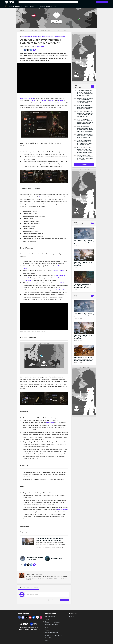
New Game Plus (61, 290)
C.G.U (47, 627)
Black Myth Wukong (36, 31)
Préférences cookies (52, 633)
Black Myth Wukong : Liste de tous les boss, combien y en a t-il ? (84, 242)
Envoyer (64, 600)
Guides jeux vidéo (27, 31)
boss (41, 197)
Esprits (44, 101)
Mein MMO (73, 617)
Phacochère (50, 423)
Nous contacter (50, 617)
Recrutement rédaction (52, 622)
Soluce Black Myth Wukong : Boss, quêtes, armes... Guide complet (56, 31)
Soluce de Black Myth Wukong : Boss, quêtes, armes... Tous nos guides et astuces (42, 36)
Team (47, 619)
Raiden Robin (40, 46)
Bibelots (61, 101)
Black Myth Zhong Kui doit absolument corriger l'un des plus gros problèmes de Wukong (85, 107)
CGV (47, 641)
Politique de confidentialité (53, 635)
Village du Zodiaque (59, 271)
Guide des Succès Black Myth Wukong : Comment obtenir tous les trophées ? (49, 539)
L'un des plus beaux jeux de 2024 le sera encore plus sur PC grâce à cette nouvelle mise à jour (85, 136)
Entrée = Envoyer (54, 600)
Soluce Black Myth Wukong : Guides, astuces (35, 559)
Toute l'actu (84, 164)
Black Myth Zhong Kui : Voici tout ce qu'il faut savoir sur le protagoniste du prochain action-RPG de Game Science (85, 100)
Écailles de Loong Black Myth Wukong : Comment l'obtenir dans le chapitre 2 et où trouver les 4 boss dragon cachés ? (85, 142)
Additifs (52, 101)
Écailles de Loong (57, 559)
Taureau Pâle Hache (61, 283)
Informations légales (52, 625)
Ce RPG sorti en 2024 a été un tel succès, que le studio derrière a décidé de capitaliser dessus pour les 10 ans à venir (85, 114)
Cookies (48, 630)
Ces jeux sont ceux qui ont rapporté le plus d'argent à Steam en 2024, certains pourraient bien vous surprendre (85, 158)
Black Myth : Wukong (27, 98)
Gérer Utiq (49, 638)
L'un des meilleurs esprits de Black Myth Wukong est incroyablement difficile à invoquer (83, 286)
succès (33, 101)
